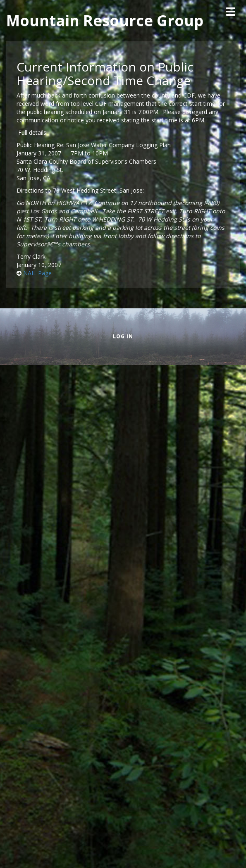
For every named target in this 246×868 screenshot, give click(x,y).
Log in (123, 336)
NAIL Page (37, 273)
